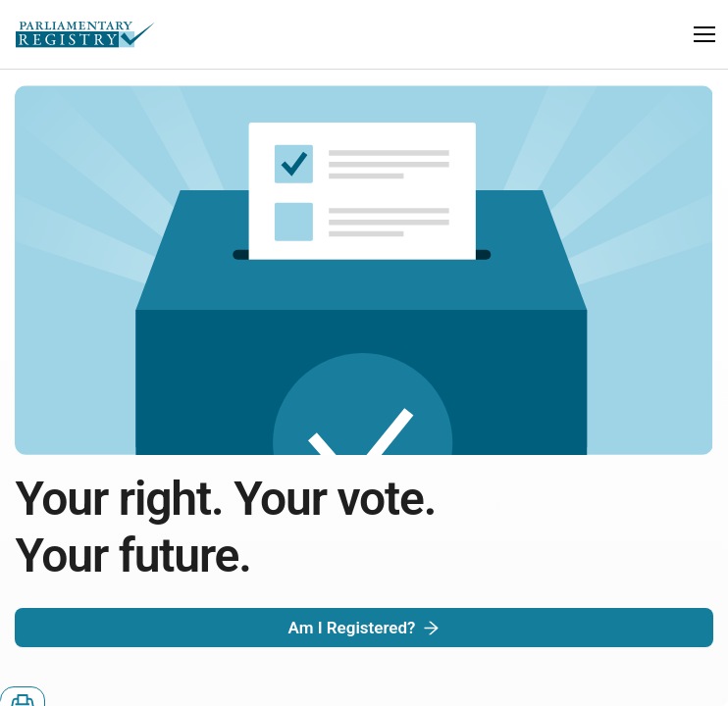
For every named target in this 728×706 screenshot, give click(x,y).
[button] (704, 34)
